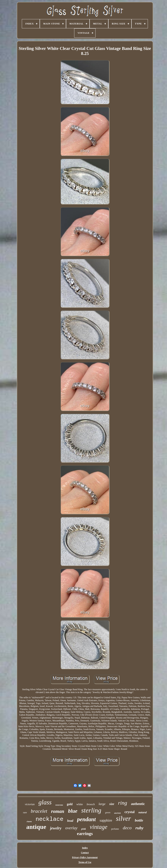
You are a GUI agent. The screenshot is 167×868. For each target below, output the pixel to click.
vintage (99, 827)
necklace (49, 819)
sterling (91, 810)
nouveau (59, 805)
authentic (138, 804)
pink (84, 829)
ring (123, 803)
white (80, 804)
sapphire (106, 820)
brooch (91, 804)
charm (29, 821)
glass (45, 802)
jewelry (56, 828)
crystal (130, 812)
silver (123, 819)
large (102, 804)
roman (58, 811)
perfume (115, 829)
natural (143, 812)
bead (70, 821)
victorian (30, 804)
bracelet (39, 811)
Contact (85, 853)
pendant (86, 819)
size (112, 804)
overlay (71, 828)
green (108, 813)
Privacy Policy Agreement (85, 857)
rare (25, 812)
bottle (139, 820)
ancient (117, 813)
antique (36, 827)
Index (85, 848)
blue (73, 811)
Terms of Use (85, 862)
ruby (139, 828)
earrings (85, 834)
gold (70, 804)
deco (127, 828)
